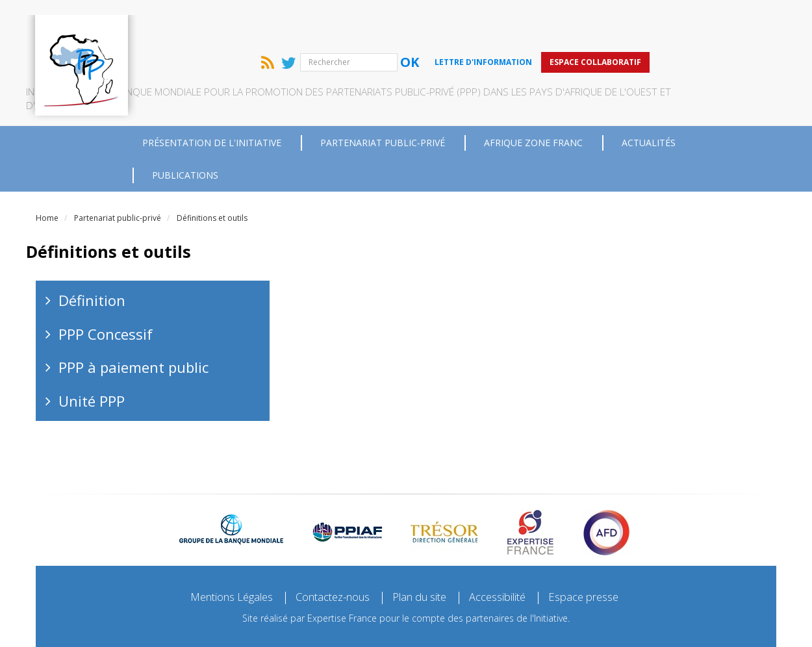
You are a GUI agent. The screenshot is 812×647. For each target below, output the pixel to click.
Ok (524, 17)
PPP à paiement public (133, 322)
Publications (185, 130)
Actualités (649, 97)
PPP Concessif (106, 288)
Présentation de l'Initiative (212, 97)
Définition (92, 255)
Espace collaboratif (710, 17)
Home (47, 172)
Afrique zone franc (533, 97)
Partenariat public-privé (383, 97)
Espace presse (601, 552)
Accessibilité (508, 552)
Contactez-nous (327, 552)
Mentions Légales (217, 552)
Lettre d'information (598, 17)
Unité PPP (92, 355)
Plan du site (423, 552)
